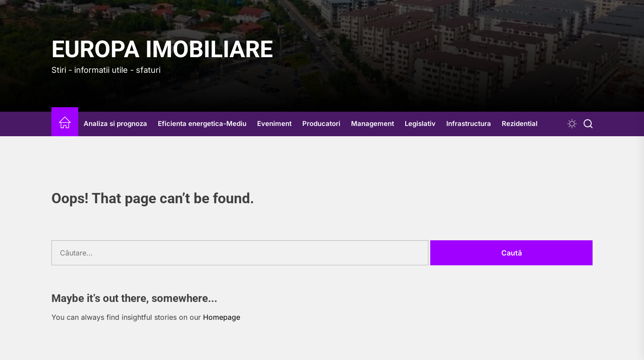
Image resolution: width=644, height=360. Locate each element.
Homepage (222, 317)
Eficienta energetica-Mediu (202, 123)
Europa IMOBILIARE (162, 49)
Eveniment (274, 123)
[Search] (588, 124)
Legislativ (420, 123)
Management (373, 123)
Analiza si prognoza (115, 123)
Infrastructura (469, 123)
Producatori (321, 123)
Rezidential (520, 123)
